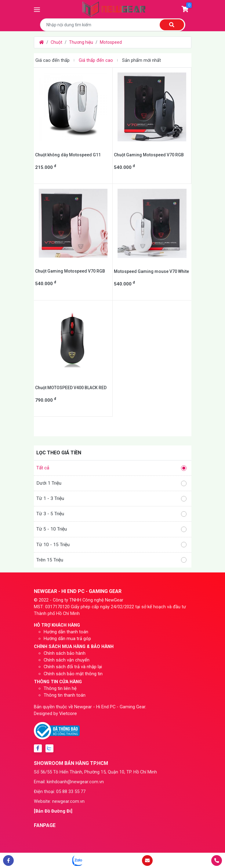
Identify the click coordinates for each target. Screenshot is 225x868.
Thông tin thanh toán (65, 695)
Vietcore (68, 713)
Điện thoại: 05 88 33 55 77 (60, 792)
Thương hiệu (81, 42)
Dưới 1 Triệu (111, 483)
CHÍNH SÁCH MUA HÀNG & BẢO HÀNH (74, 646)
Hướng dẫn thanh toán (66, 632)
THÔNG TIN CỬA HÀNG (58, 682)
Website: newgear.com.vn (59, 801)
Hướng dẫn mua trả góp (67, 639)
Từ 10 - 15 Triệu (111, 545)
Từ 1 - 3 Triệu (111, 499)
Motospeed (111, 42)
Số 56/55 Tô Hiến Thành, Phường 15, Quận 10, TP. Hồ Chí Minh (95, 772)
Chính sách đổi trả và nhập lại (73, 667)
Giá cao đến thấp (53, 60)
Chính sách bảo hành (65, 653)
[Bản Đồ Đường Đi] (53, 811)
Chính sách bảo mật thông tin (73, 674)
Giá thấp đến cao (96, 60)
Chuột (56, 42)
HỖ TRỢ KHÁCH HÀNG (57, 625)
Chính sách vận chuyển (67, 660)
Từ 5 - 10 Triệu (111, 529)
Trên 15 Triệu (111, 560)
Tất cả (111, 468)
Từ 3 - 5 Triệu (111, 514)
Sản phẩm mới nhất (142, 60)
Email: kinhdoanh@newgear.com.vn (69, 782)
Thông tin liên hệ (60, 688)
